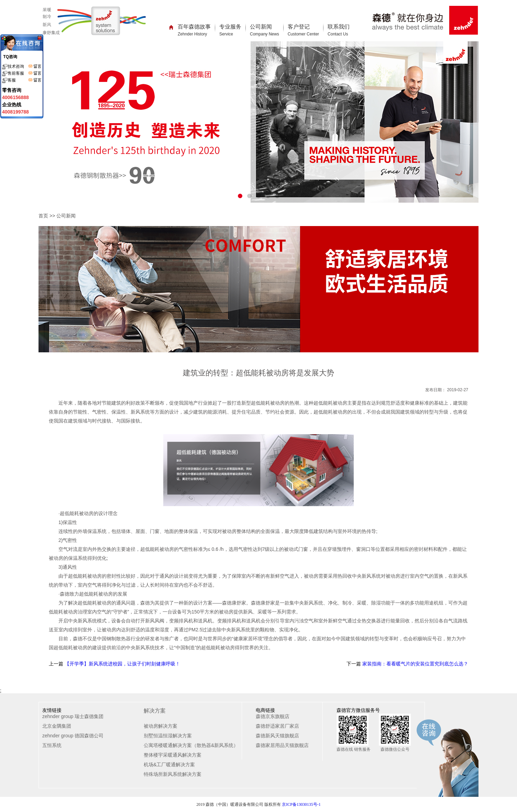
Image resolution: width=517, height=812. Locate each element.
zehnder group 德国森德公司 (73, 736)
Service (226, 34)
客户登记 (303, 30)
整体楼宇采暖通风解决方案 (173, 755)
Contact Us (338, 34)
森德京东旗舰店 (273, 716)
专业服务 (230, 30)
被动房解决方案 (161, 726)
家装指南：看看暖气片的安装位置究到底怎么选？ (415, 664)
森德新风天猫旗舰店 (277, 736)
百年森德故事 (194, 30)
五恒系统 (52, 745)
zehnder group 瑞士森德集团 (73, 716)
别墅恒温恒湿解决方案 (168, 736)
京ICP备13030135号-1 (301, 804)
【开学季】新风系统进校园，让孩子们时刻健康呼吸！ (122, 664)
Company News (265, 34)
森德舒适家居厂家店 (277, 726)
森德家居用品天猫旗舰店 (282, 745)
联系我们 (339, 30)
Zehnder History (192, 34)
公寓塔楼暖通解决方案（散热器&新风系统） (191, 745)
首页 (43, 216)
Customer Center (303, 34)
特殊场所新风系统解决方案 (173, 774)
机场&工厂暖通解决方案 (169, 765)
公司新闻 (265, 30)
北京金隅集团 (57, 726)
